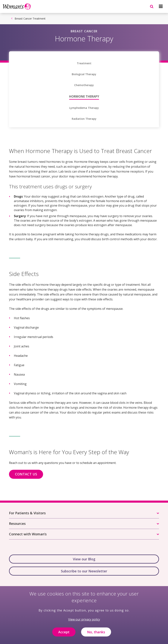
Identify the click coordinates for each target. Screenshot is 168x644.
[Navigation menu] (161, 6)
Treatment (84, 63)
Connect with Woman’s (28, 534)
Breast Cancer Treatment (30, 19)
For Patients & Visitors (27, 513)
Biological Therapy (84, 74)
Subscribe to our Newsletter (84, 571)
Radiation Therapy (84, 119)
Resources (17, 524)
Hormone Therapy (84, 96)
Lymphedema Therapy (84, 108)
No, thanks (96, 633)
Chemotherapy (84, 85)
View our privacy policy (84, 621)
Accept (64, 633)
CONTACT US (26, 474)
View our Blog (84, 559)
